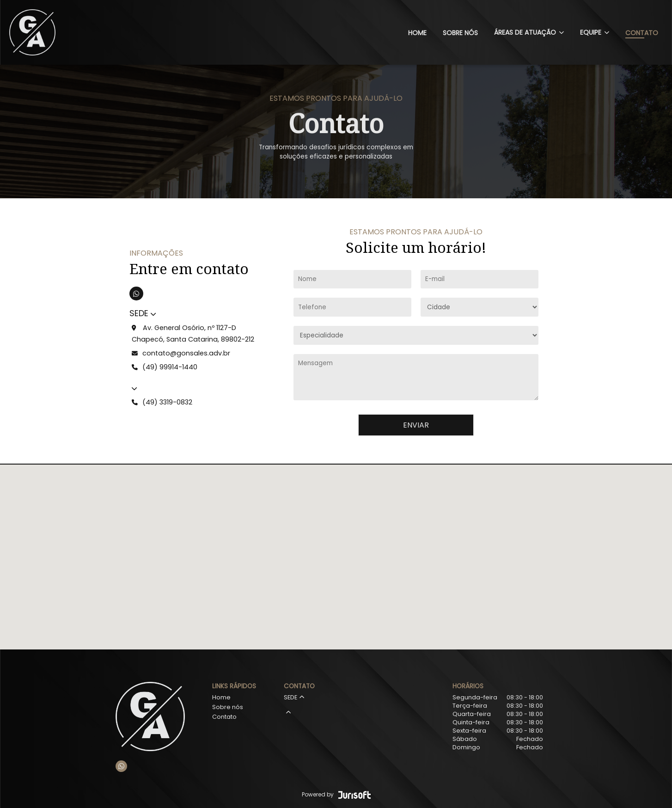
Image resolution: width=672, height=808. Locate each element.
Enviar (416, 425)
